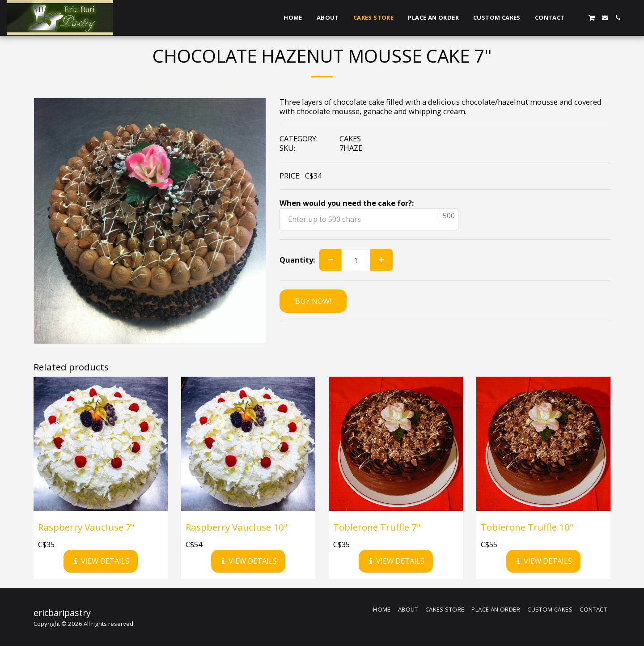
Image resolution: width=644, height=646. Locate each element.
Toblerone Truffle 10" (527, 527)
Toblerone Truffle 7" (377, 527)
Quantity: (297, 260)
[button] (578, 18)
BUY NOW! (313, 301)
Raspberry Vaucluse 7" (86, 527)
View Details (101, 561)
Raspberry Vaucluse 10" (237, 527)
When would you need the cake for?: (347, 203)
